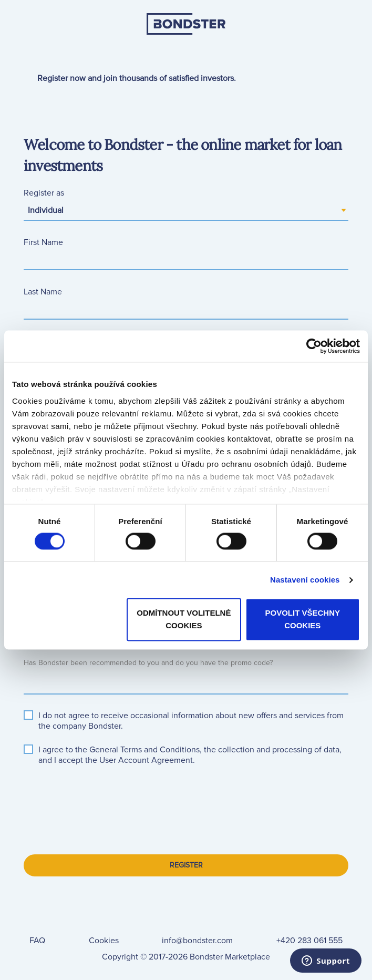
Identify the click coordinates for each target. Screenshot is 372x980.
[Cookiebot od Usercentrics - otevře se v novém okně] (314, 346)
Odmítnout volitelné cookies (184, 620)
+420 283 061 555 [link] (309, 941)
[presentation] (104, 799)
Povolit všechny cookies (303, 620)
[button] (144, 750)
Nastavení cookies (305, 580)
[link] (186, 49)
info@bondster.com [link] (197, 941)
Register (186, 865)
